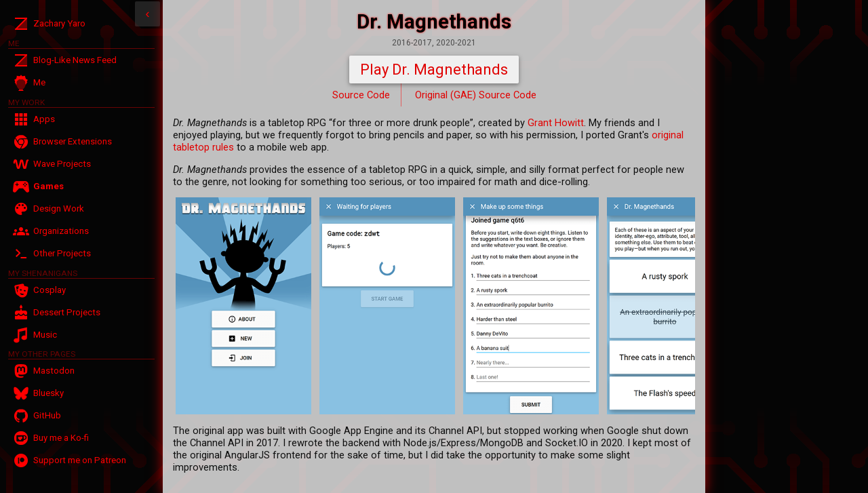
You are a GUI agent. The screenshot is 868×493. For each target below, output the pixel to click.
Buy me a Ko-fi (61, 438)
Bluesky (48, 393)
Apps (44, 119)
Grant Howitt (556, 123)
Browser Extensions (73, 141)
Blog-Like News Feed (75, 60)
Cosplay (50, 290)
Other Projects (62, 253)
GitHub (47, 415)
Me (39, 82)
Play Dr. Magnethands (434, 70)
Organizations (61, 231)
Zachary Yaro (59, 23)
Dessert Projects (67, 312)
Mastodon (54, 371)
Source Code (361, 95)
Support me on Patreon (80, 460)
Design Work (59, 209)
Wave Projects (62, 164)
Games (48, 186)
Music (45, 335)
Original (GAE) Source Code (476, 95)
